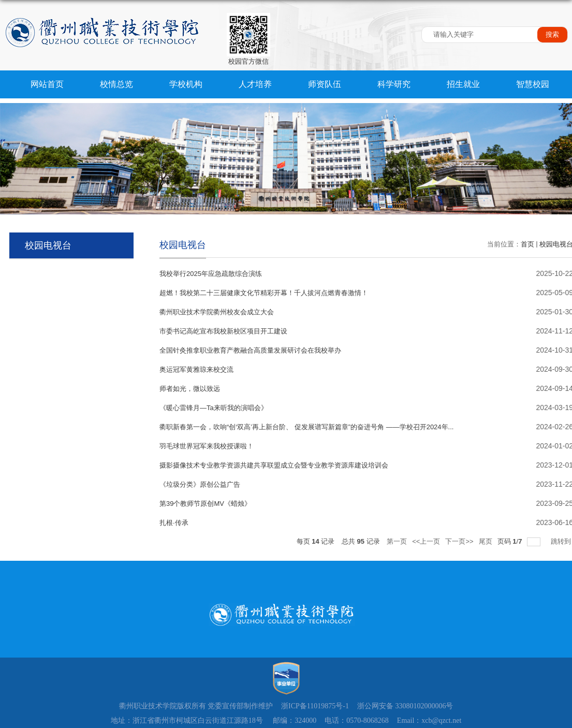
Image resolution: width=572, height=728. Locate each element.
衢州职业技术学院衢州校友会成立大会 (217, 312)
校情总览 (116, 84)
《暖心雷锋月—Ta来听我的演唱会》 (214, 408)
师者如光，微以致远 (190, 389)
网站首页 (47, 84)
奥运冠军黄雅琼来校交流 (196, 369)
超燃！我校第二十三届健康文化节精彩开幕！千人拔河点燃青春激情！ (264, 293)
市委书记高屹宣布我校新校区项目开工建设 (223, 331)
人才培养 (254, 84)
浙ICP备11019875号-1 (315, 706)
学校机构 (185, 84)
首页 (527, 244)
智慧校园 (531, 84)
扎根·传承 (174, 523)
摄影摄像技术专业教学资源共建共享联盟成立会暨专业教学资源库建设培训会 (274, 465)
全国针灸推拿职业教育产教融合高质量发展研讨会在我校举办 (250, 350)
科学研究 (393, 84)
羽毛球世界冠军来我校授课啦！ (207, 446)
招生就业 (462, 84)
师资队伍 (324, 84)
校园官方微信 (248, 61)
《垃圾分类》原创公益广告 (200, 484)
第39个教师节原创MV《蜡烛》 (205, 504)
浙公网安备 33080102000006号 (405, 706)
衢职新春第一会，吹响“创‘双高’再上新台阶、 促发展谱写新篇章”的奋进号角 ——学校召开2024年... (306, 427)
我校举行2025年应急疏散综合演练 (211, 274)
